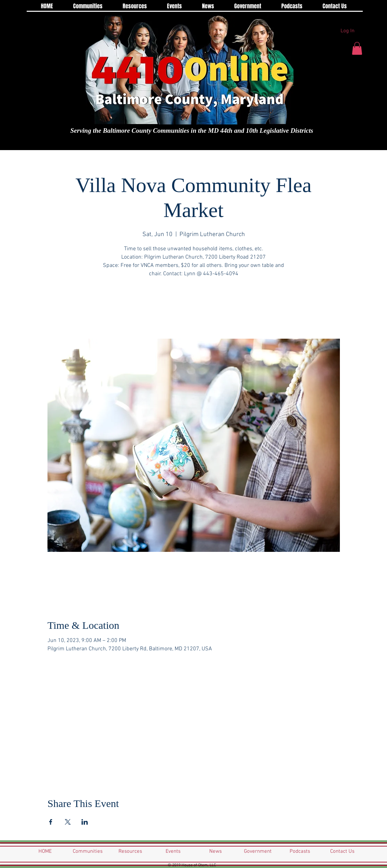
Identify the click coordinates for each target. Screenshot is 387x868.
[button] (357, 48)
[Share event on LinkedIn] (85, 822)
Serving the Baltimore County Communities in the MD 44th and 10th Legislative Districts (192, 131)
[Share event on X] (68, 822)
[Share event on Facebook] (51, 822)
